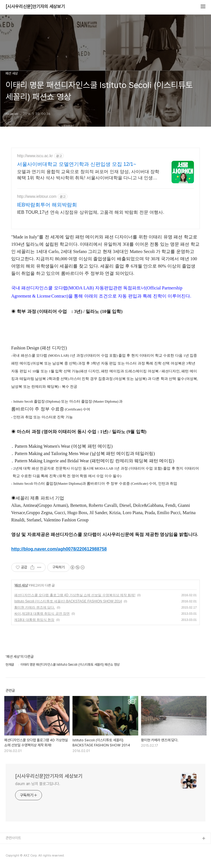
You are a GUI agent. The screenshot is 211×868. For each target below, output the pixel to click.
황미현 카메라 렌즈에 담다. (35, 607)
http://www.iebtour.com (37, 196)
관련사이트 (13, 838)
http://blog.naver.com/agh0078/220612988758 (59, 549)
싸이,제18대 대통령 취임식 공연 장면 (42, 614)
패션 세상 (21, 585)
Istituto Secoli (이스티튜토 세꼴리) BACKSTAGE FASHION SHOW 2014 (68, 601)
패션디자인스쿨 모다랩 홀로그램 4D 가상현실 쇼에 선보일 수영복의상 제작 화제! (75, 595)
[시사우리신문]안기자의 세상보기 (35, 7)
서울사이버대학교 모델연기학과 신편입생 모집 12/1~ (77, 164)
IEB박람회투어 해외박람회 (47, 205)
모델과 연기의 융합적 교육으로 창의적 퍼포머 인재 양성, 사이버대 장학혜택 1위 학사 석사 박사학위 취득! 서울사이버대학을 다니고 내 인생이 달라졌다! (88, 175)
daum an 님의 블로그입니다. (38, 784)
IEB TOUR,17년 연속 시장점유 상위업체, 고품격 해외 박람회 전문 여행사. (91, 212)
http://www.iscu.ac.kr (35, 156)
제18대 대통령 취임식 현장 (34, 620)
